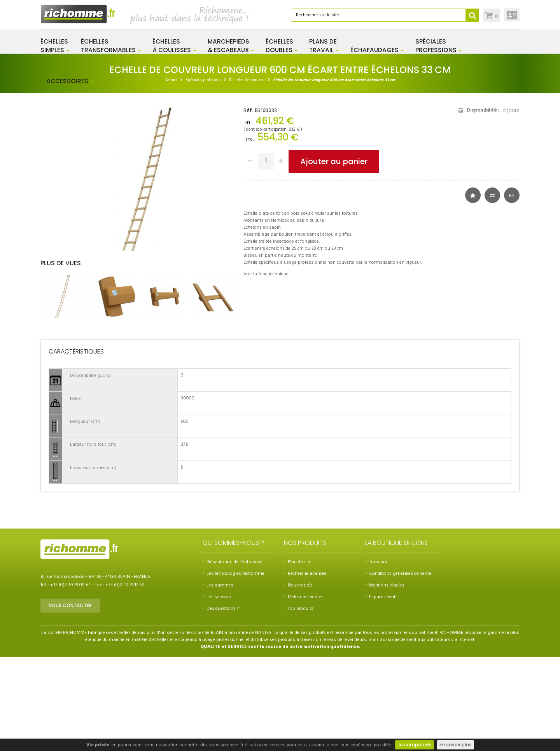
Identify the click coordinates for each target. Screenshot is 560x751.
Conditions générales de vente (398, 667)
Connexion (512, 15)
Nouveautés (298, 679)
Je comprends (415, 745)
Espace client (380, 691)
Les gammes (218, 679)
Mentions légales (385, 679)
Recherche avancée (305, 667)
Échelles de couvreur (248, 123)
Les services (217, 691)
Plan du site (298, 656)
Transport (377, 656)
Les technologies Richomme (234, 667)
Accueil (172, 123)
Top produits (299, 702)
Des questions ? (221, 702)
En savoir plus (456, 745)
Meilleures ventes (304, 691)
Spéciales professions (204, 123)
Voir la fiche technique (266, 318)
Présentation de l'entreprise (233, 656)
